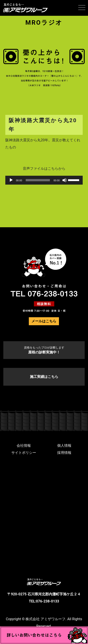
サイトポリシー (24, 453)
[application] (44, 180)
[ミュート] (65, 180)
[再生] (11, 180)
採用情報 (64, 453)
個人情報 (64, 446)
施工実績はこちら (44, 377)
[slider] (38, 180)
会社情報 (24, 446)
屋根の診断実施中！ (44, 350)
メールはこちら (44, 321)
